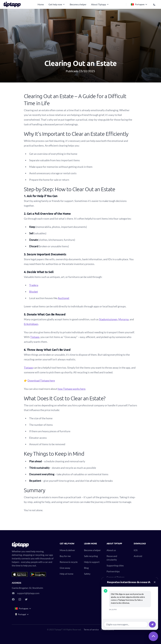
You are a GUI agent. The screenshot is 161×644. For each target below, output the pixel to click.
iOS (136, 550)
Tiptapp (35, 337)
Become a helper (78, 4)
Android (138, 556)
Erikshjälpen (31, 324)
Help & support (92, 562)
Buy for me (65, 556)
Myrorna (123, 319)
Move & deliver (67, 550)
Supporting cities (115, 565)
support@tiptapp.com (28, 593)
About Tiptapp (100, 4)
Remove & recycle (69, 562)
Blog (86, 568)
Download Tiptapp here (41, 381)
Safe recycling (91, 556)
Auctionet (64, 298)
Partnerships (113, 571)
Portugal (22, 614)
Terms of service (91, 629)
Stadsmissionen (108, 319)
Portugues (139, 4)
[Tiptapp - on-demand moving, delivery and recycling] (13, 4)
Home (41, 4)
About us (111, 550)
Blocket (34, 292)
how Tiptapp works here (72, 389)
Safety (87, 574)
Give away (65, 568)
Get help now (57, 4)
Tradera (34, 285)
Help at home (66, 574)
